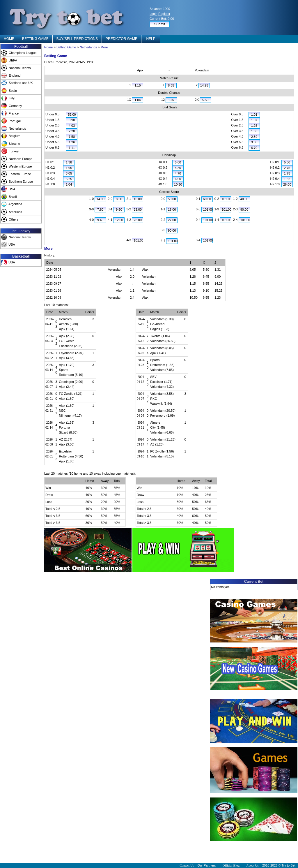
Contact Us (187, 865)
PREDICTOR (121, 39)
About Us (252, 865)
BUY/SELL (77, 39)
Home (48, 47)
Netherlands (88, 47)
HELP (151, 39)
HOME (9, 39)
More (104, 47)
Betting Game (66, 47)
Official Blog (231, 865)
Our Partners (207, 865)
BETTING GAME (35, 39)
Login (154, 14)
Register (164, 14)
